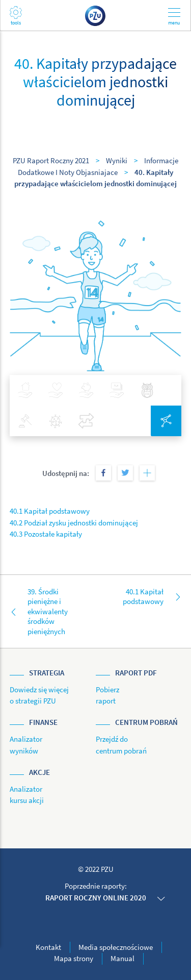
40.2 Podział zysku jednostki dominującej (74, 523)
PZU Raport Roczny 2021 (51, 160)
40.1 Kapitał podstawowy (50, 511)
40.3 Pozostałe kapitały (46, 534)
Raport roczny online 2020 (96, 898)
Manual (122, 958)
